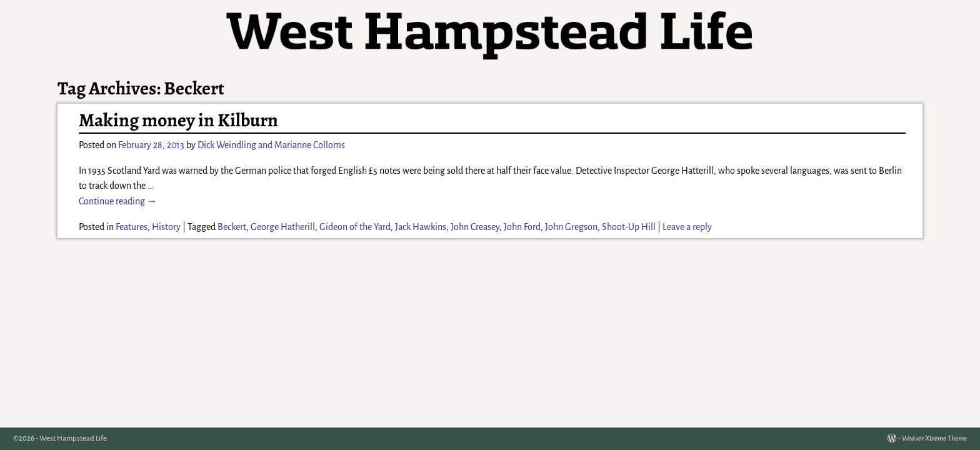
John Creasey (475, 227)
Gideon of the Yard (355, 227)
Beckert (232, 227)
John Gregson (571, 227)
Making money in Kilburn (178, 120)
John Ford (522, 227)
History (166, 227)
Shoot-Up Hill (629, 227)
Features (132, 227)
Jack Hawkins (421, 227)
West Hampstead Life (73, 438)
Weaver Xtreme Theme (934, 438)
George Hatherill (283, 227)
